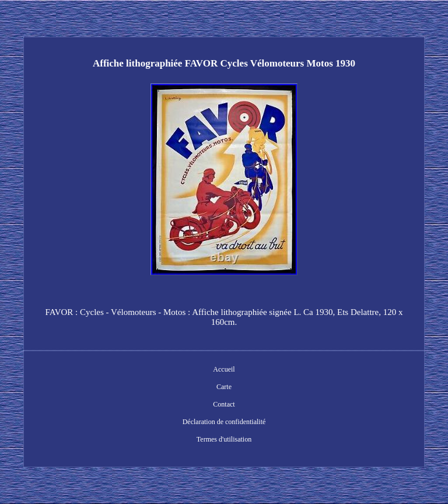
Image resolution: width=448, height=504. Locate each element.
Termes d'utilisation (224, 439)
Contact (224, 404)
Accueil (224, 369)
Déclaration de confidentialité (224, 422)
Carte (224, 387)
